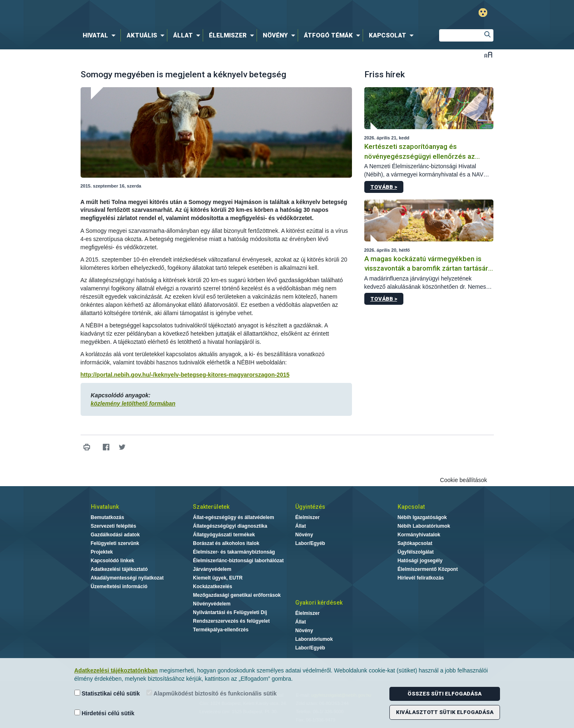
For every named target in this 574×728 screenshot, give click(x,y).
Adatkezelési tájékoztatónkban (116, 670)
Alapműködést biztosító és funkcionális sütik (212, 693)
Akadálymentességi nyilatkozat (127, 578)
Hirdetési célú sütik (104, 713)
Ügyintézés (310, 507)
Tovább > (384, 187)
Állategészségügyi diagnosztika (230, 526)
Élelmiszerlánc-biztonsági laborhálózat (238, 561)
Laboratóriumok (314, 639)
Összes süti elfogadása (444, 694)
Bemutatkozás (108, 517)
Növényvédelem (212, 604)
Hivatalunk (105, 507)
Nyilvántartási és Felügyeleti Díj (230, 612)
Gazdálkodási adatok (115, 535)
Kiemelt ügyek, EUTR (218, 578)
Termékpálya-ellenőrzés (221, 630)
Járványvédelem (212, 569)
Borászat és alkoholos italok (226, 543)
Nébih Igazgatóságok (422, 517)
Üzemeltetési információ (119, 587)
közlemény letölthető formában (133, 403)
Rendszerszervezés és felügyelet (231, 621)
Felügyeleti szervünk (115, 543)
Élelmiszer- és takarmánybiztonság (234, 552)
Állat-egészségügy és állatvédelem (233, 517)
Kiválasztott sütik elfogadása (445, 712)
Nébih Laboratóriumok (424, 526)
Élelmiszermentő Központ (428, 569)
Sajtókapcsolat (415, 543)
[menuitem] (101, 35)
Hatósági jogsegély (420, 561)
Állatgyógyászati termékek (224, 535)
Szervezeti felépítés (114, 526)
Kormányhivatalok (419, 535)
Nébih (199, 13)
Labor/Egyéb (310, 543)
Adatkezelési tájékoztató (119, 569)
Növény (304, 535)
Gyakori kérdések (319, 603)
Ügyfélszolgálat (416, 552)
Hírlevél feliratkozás (421, 578)
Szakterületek (211, 507)
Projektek (102, 552)
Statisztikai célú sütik (107, 693)
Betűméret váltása (488, 54)
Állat (301, 526)
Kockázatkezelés (212, 587)
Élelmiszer (307, 517)
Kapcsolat (411, 507)
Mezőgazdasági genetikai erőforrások (237, 595)
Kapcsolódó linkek (113, 561)
